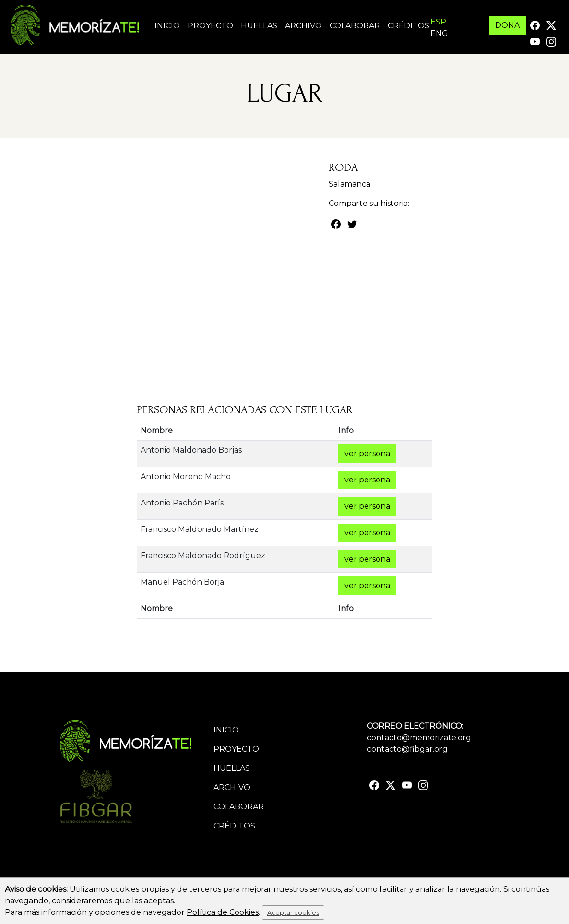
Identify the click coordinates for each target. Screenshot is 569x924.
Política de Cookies (223, 912)
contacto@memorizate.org (419, 738)
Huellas (259, 26)
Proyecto (210, 26)
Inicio (167, 26)
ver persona (367, 453)
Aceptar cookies (293, 912)
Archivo (303, 26)
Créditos (409, 26)
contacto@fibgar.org (407, 749)
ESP (438, 22)
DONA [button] (507, 25)
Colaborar (355, 26)
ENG (439, 33)
